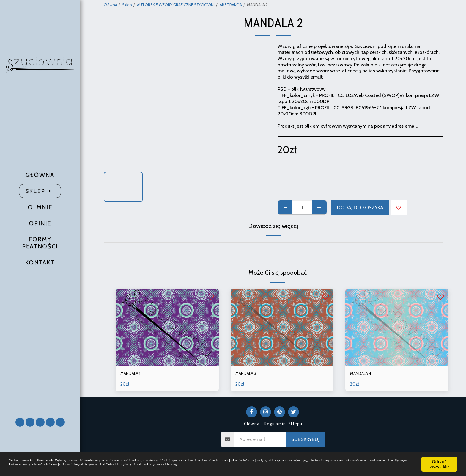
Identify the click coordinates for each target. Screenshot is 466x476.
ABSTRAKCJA (231, 5)
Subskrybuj (305, 441)
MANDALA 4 (364, 374)
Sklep (127, 5)
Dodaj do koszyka (360, 207)
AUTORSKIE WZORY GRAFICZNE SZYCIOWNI (176, 5)
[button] (40, 393)
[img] (167, 327)
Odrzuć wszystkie (439, 458)
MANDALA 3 (249, 374)
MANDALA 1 (133, 374)
